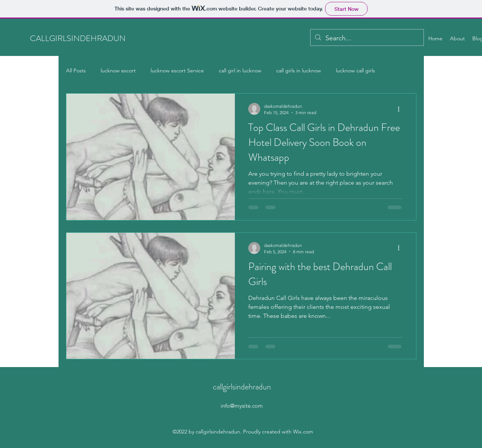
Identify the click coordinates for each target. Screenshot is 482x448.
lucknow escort (118, 71)
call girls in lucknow (299, 71)
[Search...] (367, 38)
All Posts (76, 71)
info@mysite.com (242, 406)
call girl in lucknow (240, 71)
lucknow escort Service (177, 71)
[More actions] (401, 109)
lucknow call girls (355, 71)
